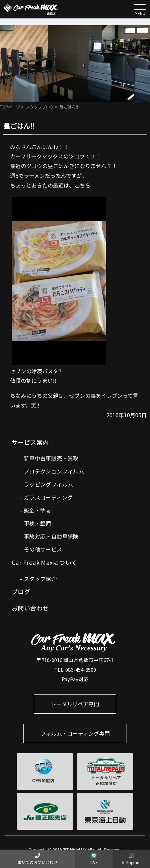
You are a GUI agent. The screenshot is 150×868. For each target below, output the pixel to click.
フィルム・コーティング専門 (75, 733)
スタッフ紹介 (40, 579)
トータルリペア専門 (75, 704)
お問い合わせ (30, 608)
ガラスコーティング (48, 497)
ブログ (21, 591)
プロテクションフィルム (54, 471)
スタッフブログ (40, 107)
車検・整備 (37, 523)
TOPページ (10, 107)
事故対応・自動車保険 (51, 536)
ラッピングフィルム (49, 484)
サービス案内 (30, 442)
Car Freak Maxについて (45, 562)
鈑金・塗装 (37, 510)
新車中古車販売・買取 (51, 458)
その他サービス (43, 549)
